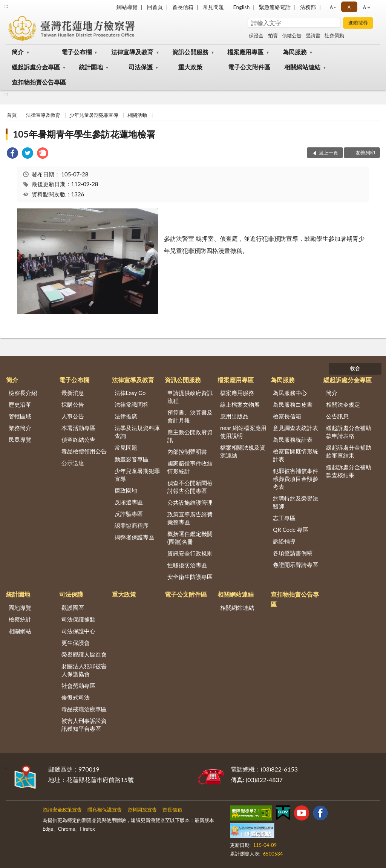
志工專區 (284, 518)
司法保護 (141, 67)
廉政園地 (126, 490)
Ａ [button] (349, 7)
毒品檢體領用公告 (84, 451)
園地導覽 (20, 608)
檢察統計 (20, 619)
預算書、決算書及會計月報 (190, 416)
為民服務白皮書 (293, 404)
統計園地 (91, 67)
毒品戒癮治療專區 (84, 709)
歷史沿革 (20, 404)
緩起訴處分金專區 (36, 67)
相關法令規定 (343, 404)
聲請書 (313, 35)
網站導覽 (127, 7)
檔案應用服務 (237, 393)
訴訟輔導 (284, 541)
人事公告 (73, 416)
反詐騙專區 (129, 514)
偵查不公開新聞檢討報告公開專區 (190, 487)
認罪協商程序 (132, 525)
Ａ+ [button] (366, 7)
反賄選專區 (129, 502)
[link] (12, 154)
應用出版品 (234, 416)
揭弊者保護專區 (134, 537)
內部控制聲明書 (187, 452)
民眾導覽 (20, 439)
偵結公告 (292, 35)
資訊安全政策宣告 (62, 810)
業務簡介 (20, 428)
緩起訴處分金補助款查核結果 (349, 471)
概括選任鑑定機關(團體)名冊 (190, 538)
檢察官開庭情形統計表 (296, 455)
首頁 (12, 115)
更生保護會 (76, 643)
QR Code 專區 (291, 530)
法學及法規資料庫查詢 (137, 432)
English (242, 7)
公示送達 (73, 463)
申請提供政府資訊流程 (190, 397)
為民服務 (295, 52)
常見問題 (213, 7)
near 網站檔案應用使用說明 (243, 432)
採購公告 (73, 404)
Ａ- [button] (332, 7)
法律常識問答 (132, 404)
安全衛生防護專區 (190, 577)
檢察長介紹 (23, 393)
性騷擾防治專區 (187, 565)
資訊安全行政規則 (190, 553)
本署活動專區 (78, 428)
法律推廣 (126, 416)
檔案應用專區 (245, 52)
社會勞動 (334, 35)
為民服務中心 (290, 393)
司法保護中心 (78, 631)
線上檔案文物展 (240, 404)
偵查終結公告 (78, 439)
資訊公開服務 (190, 52)
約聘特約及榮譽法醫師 (296, 502)
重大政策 (190, 67)
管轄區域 (20, 416)
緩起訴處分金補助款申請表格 (349, 432)
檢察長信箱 (287, 416)
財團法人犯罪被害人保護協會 (84, 670)
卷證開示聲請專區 (296, 565)
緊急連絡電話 (275, 7)
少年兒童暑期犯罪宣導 (94, 115)
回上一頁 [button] (328, 153)
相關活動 (137, 115)
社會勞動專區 (78, 686)
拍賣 (273, 35)
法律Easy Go (130, 393)
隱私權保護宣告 (105, 810)
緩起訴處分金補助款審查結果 (349, 451)
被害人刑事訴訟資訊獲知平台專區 (84, 725)
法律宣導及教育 (132, 52)
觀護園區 (73, 608)
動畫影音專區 (132, 459)
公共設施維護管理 (190, 502)
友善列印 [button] (365, 153)
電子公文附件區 (249, 67)
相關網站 (20, 631)
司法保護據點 (78, 619)
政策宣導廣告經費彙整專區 (190, 518)
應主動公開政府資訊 (190, 436)
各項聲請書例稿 (293, 553)
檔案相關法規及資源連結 (243, 451)
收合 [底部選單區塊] (355, 368)
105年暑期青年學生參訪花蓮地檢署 (84, 134)
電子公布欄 (77, 52)
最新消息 (73, 393)
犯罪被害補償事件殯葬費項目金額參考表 (296, 479)
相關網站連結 (302, 67)
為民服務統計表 (293, 439)
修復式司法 (76, 697)
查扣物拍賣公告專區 (39, 82)
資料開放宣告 (142, 810)
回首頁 (155, 7)
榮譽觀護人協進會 (84, 654)
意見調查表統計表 (296, 428)
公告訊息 (337, 416)
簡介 (18, 52)
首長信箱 (183, 7)
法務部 (308, 7)
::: (6, 6)
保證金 (256, 35)
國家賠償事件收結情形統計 (190, 467)
